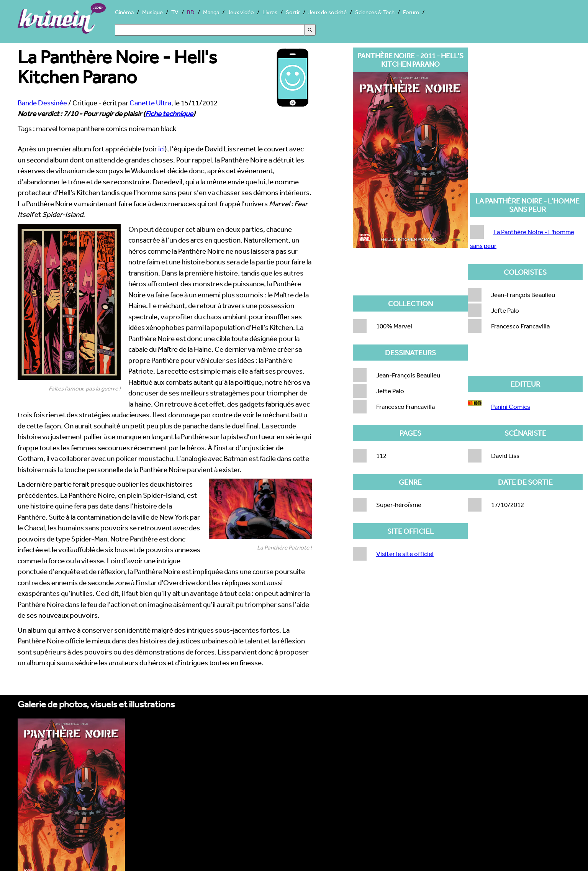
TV (175, 12)
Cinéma (124, 12)
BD (191, 12)
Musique (152, 12)
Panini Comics (511, 406)
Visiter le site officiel (405, 554)
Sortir (293, 12)
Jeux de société (328, 12)
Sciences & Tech (375, 12)
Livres (270, 12)
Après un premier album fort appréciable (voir (88, 149)
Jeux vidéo (241, 12)
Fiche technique (169, 113)
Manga (211, 12)
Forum (411, 12)
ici (161, 149)
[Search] (210, 30)
